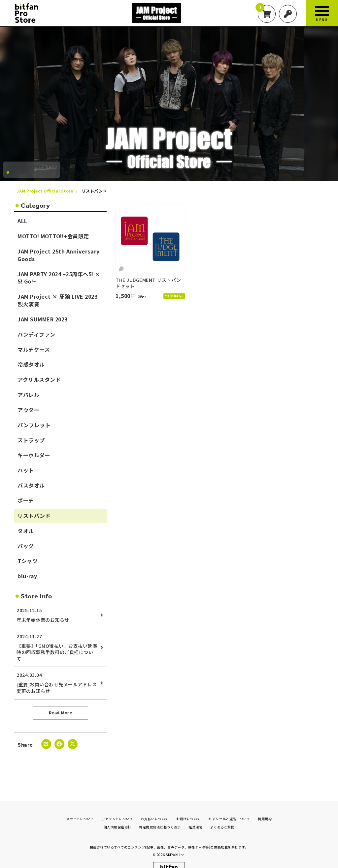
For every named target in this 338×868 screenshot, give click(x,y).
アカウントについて (117, 807)
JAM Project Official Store (45, 191)
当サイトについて (80, 807)
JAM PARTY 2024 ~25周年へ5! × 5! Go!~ (59, 278)
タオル (26, 531)
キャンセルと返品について (229, 807)
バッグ (26, 546)
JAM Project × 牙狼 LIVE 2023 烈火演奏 (58, 300)
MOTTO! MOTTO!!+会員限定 (53, 236)
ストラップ (31, 440)
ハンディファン (36, 334)
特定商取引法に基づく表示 (160, 815)
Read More (61, 713)
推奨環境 (195, 815)
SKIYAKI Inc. (176, 843)
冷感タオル (31, 364)
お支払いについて (155, 807)
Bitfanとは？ (18, 172)
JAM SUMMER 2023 (43, 319)
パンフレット (34, 425)
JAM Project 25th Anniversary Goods (59, 255)
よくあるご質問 (222, 815)
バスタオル (31, 485)
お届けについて (188, 807)
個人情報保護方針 (118, 815)
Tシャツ (28, 561)
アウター (28, 410)
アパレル (28, 395)
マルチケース (34, 349)
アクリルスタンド (39, 379)
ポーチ (26, 500)
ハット (26, 470)
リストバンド (34, 516)
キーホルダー (34, 455)
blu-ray (27, 576)
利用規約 (265, 807)
